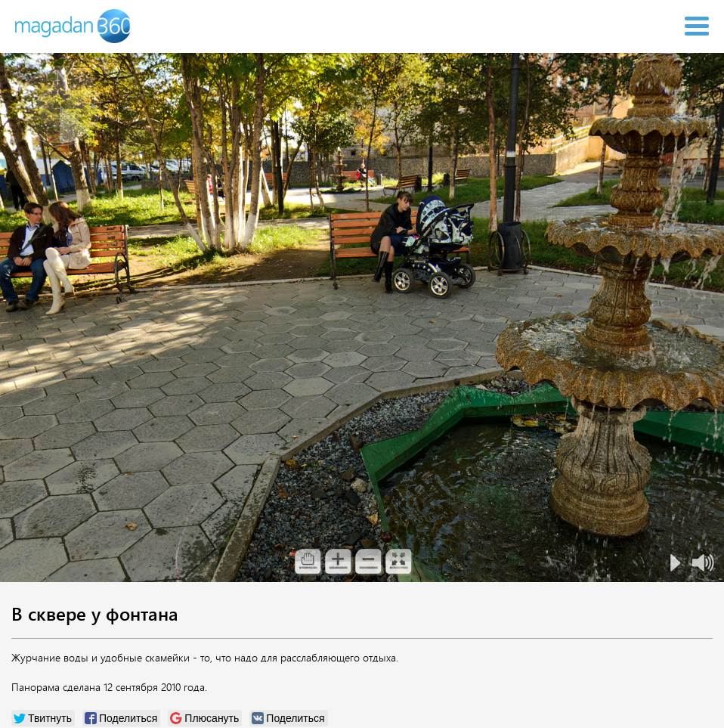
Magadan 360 (74, 26)
